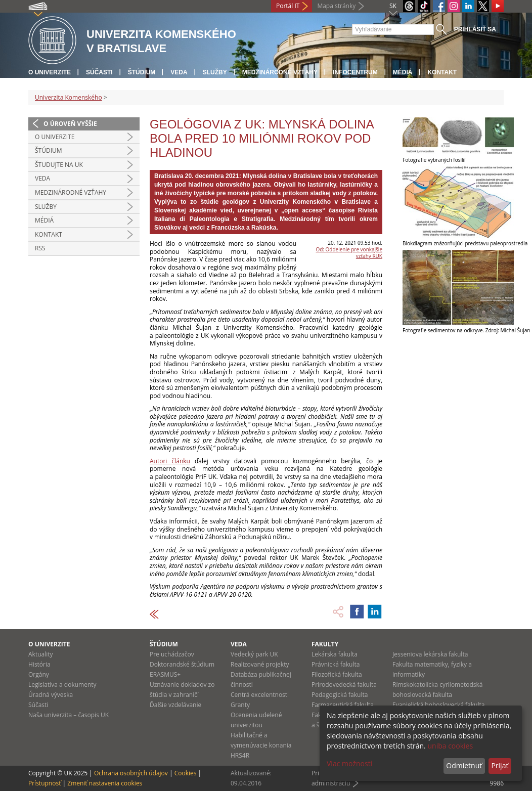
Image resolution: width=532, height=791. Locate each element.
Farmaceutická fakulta (343, 705)
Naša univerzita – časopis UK (69, 715)
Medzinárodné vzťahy (280, 72)
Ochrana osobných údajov (131, 773)
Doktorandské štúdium (182, 664)
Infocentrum (355, 72)
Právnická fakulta (336, 664)
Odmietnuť (464, 765)
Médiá (403, 72)
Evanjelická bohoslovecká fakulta (438, 705)
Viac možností (349, 763)
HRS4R (240, 755)
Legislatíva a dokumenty (62, 685)
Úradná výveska (51, 695)
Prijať (500, 765)
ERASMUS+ (165, 674)
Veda (179, 72)
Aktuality (41, 654)
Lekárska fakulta (335, 654)
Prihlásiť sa (475, 29)
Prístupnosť (45, 783)
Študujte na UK (59, 165)
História (39, 664)
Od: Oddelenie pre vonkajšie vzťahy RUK (349, 253)
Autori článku (170, 461)
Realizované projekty (260, 664)
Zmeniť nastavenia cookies (105, 783)
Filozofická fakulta (337, 674)
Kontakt (442, 72)
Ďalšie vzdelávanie (175, 705)
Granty (240, 705)
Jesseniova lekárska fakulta (430, 654)
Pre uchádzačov (172, 654)
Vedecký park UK (254, 654)
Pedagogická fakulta (340, 695)
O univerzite (50, 72)
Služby (215, 72)
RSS (40, 248)
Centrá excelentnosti (260, 695)
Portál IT (288, 6)
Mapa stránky (336, 6)
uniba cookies (450, 746)
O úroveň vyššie (70, 124)
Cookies (186, 773)
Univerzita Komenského (69, 97)
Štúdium (142, 72)
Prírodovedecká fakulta (344, 685)
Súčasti (99, 72)
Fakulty (325, 644)
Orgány (39, 674)
